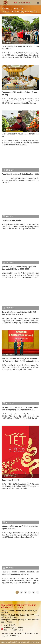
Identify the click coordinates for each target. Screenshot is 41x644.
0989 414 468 (10, 625)
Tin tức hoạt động (31, 12)
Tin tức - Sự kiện (17, 12)
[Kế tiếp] (38, 592)
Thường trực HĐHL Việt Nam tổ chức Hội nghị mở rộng (19, 93)
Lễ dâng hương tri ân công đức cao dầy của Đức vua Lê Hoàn (20, 48)
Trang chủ (6, 12)
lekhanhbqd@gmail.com (14, 630)
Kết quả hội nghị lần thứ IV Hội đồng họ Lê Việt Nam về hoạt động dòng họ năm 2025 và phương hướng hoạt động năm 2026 (20, 409)
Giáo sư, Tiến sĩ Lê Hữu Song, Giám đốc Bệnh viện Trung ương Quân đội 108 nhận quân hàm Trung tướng (20, 360)
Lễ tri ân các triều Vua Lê (12, 220)
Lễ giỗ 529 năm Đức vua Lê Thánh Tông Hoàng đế (20, 135)
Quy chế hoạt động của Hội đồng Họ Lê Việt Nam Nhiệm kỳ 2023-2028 (19, 313)
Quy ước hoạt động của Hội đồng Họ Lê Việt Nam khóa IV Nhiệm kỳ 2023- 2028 (19, 268)
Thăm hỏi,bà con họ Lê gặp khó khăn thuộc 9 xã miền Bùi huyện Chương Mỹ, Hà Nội (20, 573)
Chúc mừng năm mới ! (10, 480)
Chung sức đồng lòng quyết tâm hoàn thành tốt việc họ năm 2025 (20, 527)
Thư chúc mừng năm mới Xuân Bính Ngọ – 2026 (20, 174)
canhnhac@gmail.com (13, 628)
